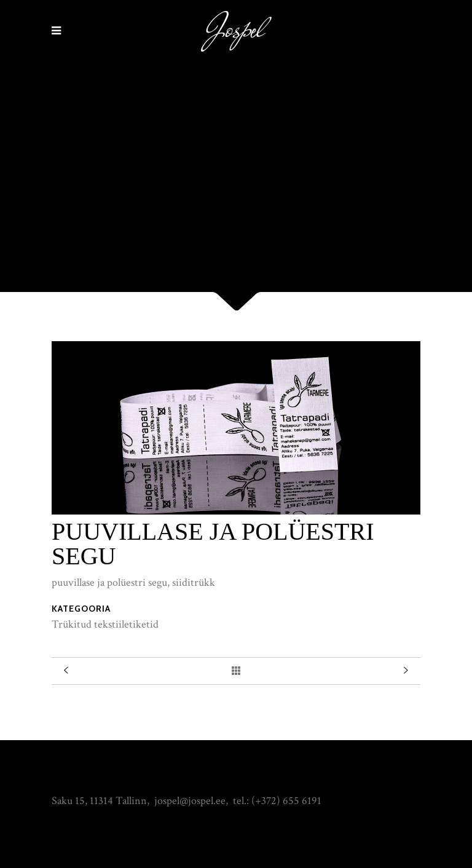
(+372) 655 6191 (286, 801)
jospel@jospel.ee (190, 801)
